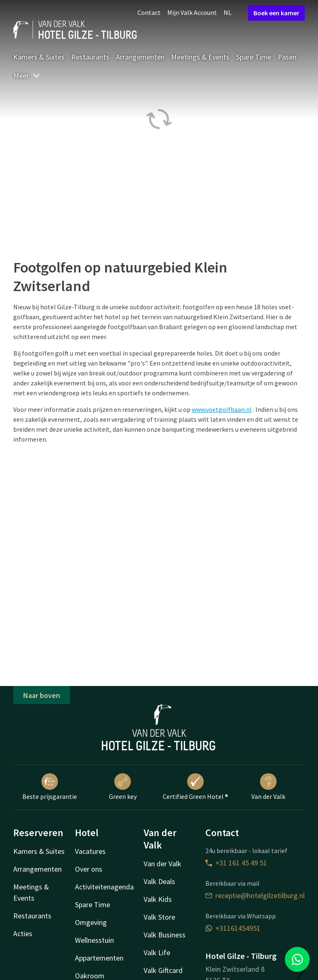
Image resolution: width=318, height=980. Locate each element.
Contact (149, 12)
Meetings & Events (200, 57)
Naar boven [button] (42, 695)
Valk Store (159, 917)
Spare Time (254, 57)
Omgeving (91, 922)
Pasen (287, 57)
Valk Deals (159, 881)
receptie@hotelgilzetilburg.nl (255, 895)
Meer (27, 75)
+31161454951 (233, 928)
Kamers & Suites (39, 57)
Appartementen (99, 958)
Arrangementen (140, 57)
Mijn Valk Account (192, 12)
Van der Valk (268, 787)
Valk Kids (158, 899)
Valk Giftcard (163, 970)
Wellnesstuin (94, 940)
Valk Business (165, 935)
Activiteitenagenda (104, 887)
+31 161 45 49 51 (236, 863)
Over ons (89, 869)
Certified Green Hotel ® (195, 787)
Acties (23, 933)
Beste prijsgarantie (50, 787)
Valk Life (157, 953)
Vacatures (90, 851)
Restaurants (90, 57)
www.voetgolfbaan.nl (222, 409)
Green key (123, 787)
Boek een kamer (276, 13)
